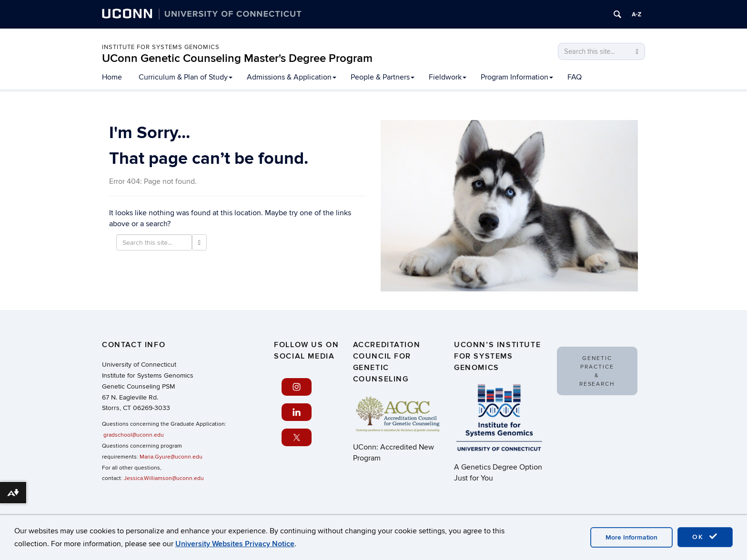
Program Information (517, 77)
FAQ (575, 77)
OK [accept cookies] (705, 537)
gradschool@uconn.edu (134, 435)
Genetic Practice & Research (597, 371)
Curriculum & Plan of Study (186, 77)
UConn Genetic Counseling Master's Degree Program (237, 58)
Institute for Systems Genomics (161, 47)
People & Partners (383, 77)
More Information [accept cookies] (631, 537)
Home (112, 77)
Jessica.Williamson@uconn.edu (164, 478)
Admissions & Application (292, 77)
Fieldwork (448, 77)
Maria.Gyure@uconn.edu (171, 457)
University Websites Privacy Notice (235, 544)
